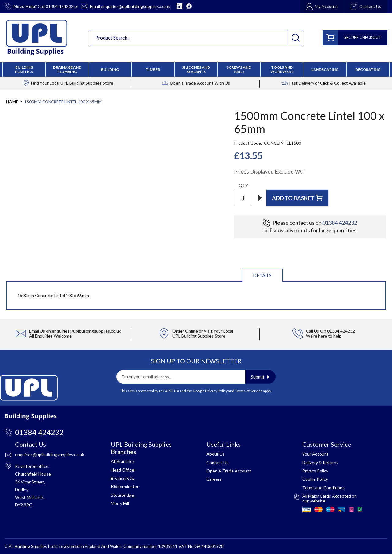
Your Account (315, 454)
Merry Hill (120, 503)
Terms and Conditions (323, 488)
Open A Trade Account (229, 471)
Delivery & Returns (320, 462)
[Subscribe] (260, 377)
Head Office (123, 470)
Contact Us (217, 462)
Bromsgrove (123, 478)
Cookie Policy (315, 479)
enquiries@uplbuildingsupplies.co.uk (135, 6)
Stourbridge (122, 495)
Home (12, 102)
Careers (214, 479)
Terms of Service (249, 391)
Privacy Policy (216, 391)
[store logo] (37, 37)
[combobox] (196, 38)
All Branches (123, 461)
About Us (216, 454)
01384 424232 (60, 6)
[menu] (196, 69)
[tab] (262, 275)
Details (262, 275)
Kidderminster (125, 486)
